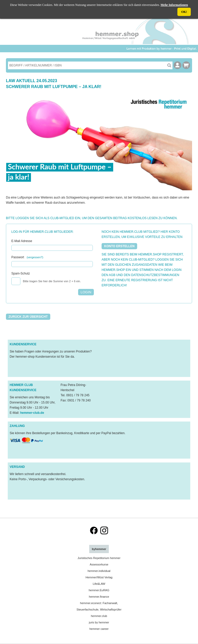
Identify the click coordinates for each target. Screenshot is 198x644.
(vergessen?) (35, 257)
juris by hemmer (99, 622)
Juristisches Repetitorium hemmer (99, 558)
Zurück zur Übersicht (28, 317)
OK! (184, 12)
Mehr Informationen (174, 5)
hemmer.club (99, 616)
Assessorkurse (99, 564)
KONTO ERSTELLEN (119, 246)
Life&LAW (99, 584)
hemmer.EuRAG (99, 590)
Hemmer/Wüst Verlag (99, 577)
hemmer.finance (99, 597)
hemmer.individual (99, 571)
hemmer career (99, 629)
